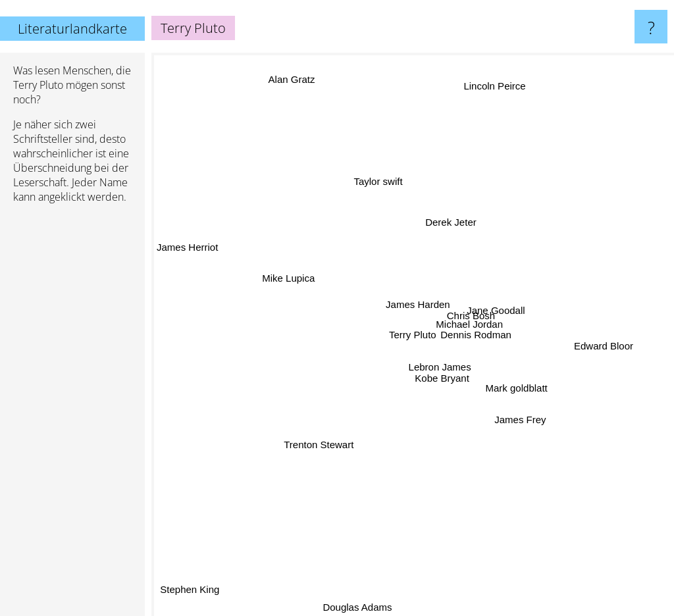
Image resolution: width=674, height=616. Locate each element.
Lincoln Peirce (493, 96)
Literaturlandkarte (72, 29)
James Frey (507, 406)
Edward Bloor (604, 341)
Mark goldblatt (518, 389)
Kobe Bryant (441, 382)
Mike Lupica (288, 281)
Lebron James (426, 368)
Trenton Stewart (320, 445)
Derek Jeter (453, 226)
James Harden (407, 297)
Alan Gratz (297, 89)
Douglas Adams (368, 607)
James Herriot (187, 246)
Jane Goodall (490, 310)
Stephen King (186, 583)
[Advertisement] (72, 415)
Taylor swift (379, 191)
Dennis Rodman (490, 342)
